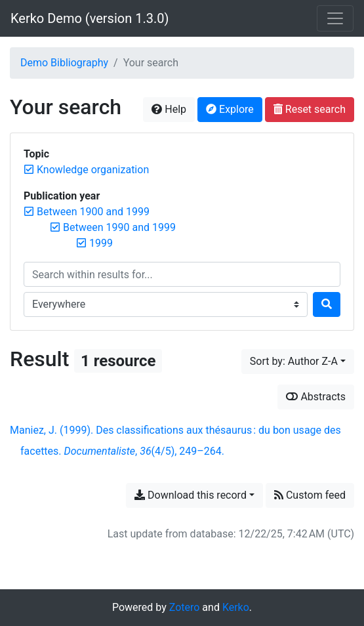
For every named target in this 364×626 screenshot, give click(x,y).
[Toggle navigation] (335, 18)
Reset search (310, 109)
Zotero (185, 607)
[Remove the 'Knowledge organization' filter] (93, 170)
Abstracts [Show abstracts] (316, 397)
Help (169, 109)
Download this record (191, 495)
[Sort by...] (298, 362)
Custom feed (310, 495)
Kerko (236, 607)
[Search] (327, 304)
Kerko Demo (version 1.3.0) (90, 18)
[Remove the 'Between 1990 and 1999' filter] (119, 227)
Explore (230, 109)
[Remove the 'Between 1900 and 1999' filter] (93, 212)
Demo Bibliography (64, 63)
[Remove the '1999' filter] (101, 243)
